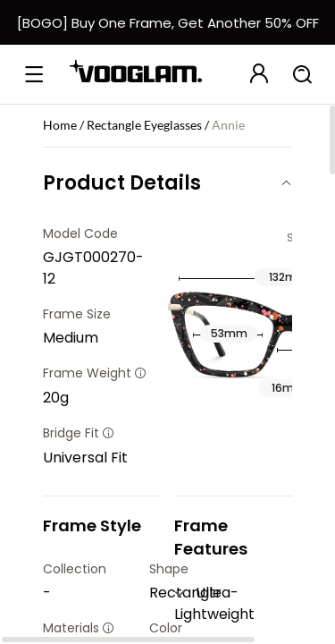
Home (60, 125)
